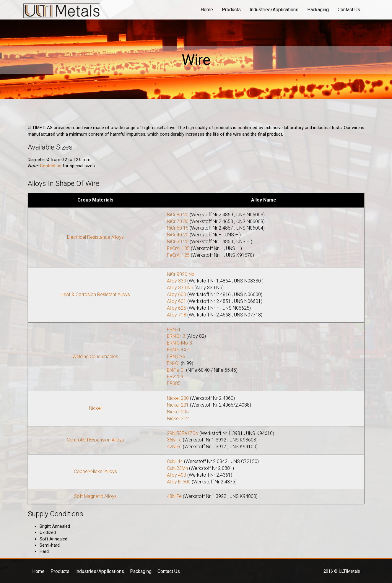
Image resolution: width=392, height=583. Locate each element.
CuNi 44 (175, 461)
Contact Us (349, 10)
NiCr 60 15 (178, 228)
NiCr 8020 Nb (181, 274)
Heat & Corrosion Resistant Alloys (95, 294)
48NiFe (174, 496)
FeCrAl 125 (178, 255)
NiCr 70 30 (178, 221)
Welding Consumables (95, 357)
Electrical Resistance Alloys (95, 237)
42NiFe (174, 447)
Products (231, 10)
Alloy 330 (177, 281)
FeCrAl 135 (178, 248)
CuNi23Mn (177, 468)
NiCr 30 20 (178, 242)
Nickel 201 (178, 405)
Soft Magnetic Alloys (95, 496)
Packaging (318, 10)
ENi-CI (173, 363)
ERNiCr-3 (176, 336)
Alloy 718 (177, 315)
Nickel (95, 408)
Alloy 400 (177, 475)
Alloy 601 (177, 301)
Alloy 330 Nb (180, 288)
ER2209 (175, 377)
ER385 (174, 383)
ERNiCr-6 (176, 357)
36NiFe (174, 440)
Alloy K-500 (179, 482)
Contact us (51, 166)
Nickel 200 (178, 398)
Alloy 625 (177, 308)
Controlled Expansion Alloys (95, 440)
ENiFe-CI (176, 370)
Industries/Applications (274, 10)
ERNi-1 (174, 330)
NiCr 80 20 (178, 215)
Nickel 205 (178, 412)
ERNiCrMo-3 (179, 343)
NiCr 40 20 (178, 235)
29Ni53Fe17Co (183, 433)
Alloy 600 (177, 294)
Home (207, 10)
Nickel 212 (178, 419)
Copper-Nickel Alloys (95, 471)
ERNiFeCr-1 (179, 350)
